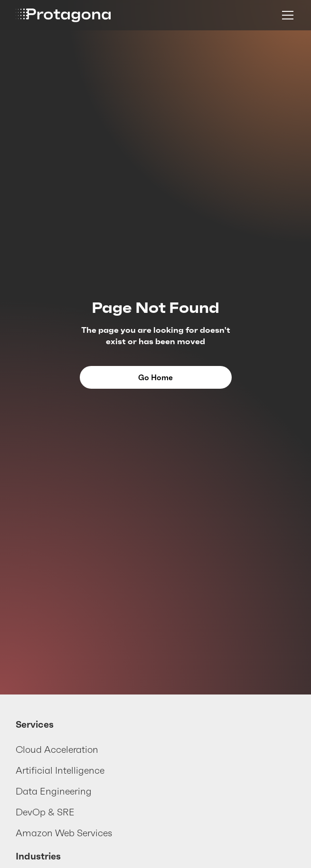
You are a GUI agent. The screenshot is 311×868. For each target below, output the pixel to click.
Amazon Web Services (64, 833)
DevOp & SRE (45, 812)
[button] (286, 15)
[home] (63, 15)
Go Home (155, 377)
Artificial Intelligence (60, 770)
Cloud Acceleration (57, 749)
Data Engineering (54, 791)
